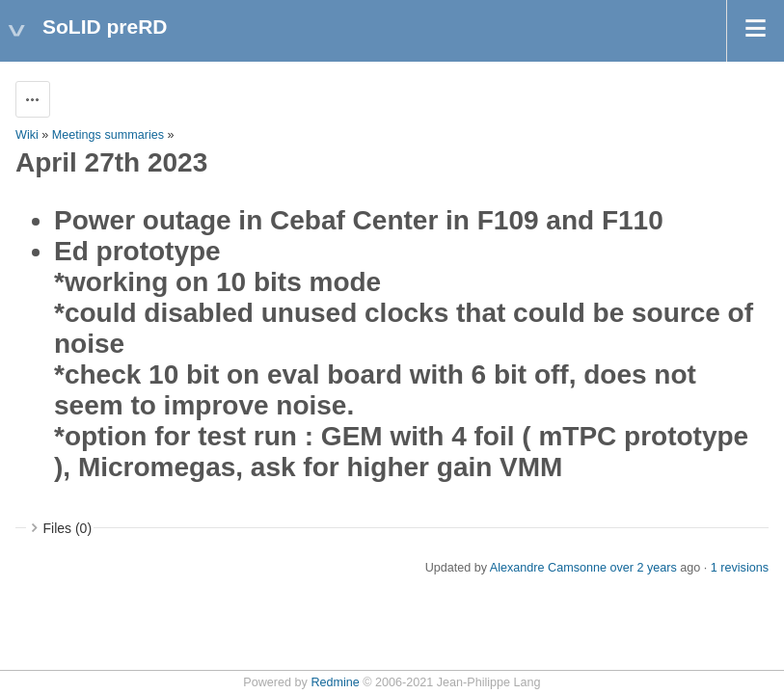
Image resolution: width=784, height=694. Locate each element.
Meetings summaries (108, 135)
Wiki (27, 135)
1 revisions (740, 568)
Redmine (335, 682)
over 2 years (643, 568)
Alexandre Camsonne (548, 568)
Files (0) (68, 528)
